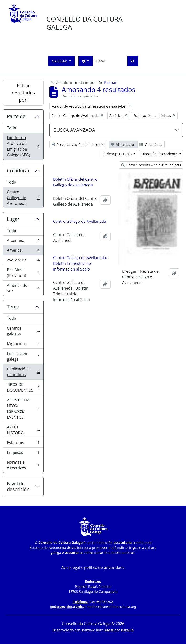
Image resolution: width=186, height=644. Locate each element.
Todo (12, 128)
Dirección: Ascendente (160, 154)
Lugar (13, 219)
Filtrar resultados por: (23, 93)
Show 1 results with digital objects (151, 165)
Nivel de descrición (18, 486)
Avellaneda (23, 261)
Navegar (60, 61)
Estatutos (23, 444)
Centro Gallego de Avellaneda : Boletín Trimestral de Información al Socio (81, 265)
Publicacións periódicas (23, 372)
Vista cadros (123, 144)
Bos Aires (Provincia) (23, 273)
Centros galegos (23, 331)
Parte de (16, 116)
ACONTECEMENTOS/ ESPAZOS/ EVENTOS (23, 409)
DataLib (127, 630)
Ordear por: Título (118, 154)
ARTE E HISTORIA (23, 430)
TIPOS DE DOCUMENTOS (23, 387)
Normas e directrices (23, 465)
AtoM (109, 630)
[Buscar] (110, 61)
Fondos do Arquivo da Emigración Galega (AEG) (23, 146)
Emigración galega (23, 356)
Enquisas (23, 453)
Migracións (23, 345)
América (23, 251)
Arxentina (23, 241)
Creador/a (18, 170)
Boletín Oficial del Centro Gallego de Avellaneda (75, 182)
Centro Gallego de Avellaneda (23, 198)
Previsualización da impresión (78, 144)
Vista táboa (151, 144)
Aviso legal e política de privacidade (93, 568)
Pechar (111, 83)
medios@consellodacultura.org (111, 607)
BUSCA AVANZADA (74, 130)
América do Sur (23, 288)
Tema (13, 307)
